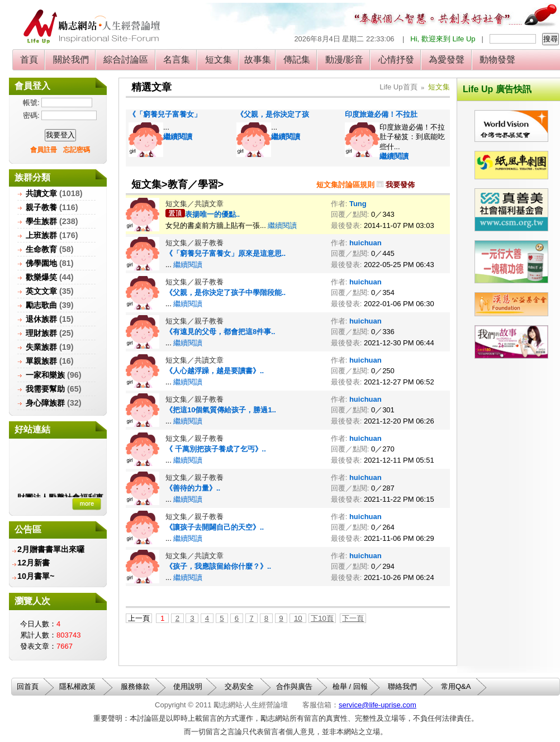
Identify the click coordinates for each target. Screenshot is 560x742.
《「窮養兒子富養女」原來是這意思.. (226, 253)
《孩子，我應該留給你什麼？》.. (218, 566)
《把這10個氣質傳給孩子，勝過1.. (221, 410)
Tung (358, 204)
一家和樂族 (45, 375)
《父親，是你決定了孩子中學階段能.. (226, 292)
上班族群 (41, 235)
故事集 (258, 60)
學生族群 (41, 221)
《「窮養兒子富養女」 (165, 114)
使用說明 (188, 686)
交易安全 (239, 686)
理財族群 (41, 333)
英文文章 (41, 291)
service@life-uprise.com (378, 705)
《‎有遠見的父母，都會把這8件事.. (220, 332)
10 (298, 618)
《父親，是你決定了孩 (273, 114)
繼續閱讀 (178, 137)
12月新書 (34, 563)
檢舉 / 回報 (350, 686)
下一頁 (353, 618)
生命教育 (41, 249)
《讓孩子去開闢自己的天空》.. (215, 527)
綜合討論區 (126, 60)
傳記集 (297, 60)
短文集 (218, 60)
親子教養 (41, 207)
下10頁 (322, 618)
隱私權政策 (77, 686)
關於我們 (71, 60)
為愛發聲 (447, 60)
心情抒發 (396, 60)
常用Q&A (456, 686)
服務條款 (135, 686)
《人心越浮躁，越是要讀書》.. (215, 371)
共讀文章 (41, 193)
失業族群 (41, 347)
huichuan (366, 243)
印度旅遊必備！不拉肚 (381, 114)
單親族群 (41, 361)
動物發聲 (498, 60)
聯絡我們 (402, 686)
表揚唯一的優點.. (212, 214)
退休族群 (41, 319)
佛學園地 (41, 263)
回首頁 (28, 686)
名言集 (177, 60)
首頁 (29, 60)
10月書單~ (36, 576)
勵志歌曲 (41, 305)
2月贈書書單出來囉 (51, 549)
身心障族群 (45, 403)
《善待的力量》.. (193, 488)
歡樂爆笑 (41, 277)
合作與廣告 (294, 686)
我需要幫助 (45, 389)
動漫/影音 (344, 60)
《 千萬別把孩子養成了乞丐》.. (216, 449)
